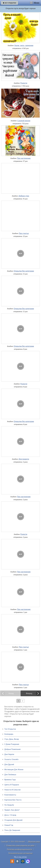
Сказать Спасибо (11, 759)
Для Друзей (9, 764)
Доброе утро (24, 196)
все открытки (10, 3)
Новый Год (9, 825)
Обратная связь (34, 842)
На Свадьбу (9, 805)
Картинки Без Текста (13, 800)
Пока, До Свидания (12, 830)
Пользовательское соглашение (20, 853)
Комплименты (10, 795)
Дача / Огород (10, 815)
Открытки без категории (24, 271)
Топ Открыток (10, 729)
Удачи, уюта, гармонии (24, 45)
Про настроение (24, 158)
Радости (24, 83)
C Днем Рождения (12, 744)
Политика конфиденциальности (20, 849)
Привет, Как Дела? (12, 810)
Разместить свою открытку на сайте (21, 845)
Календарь (9, 734)
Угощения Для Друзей (13, 820)
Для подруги (24, 459)
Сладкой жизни (24, 121)
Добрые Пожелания (12, 749)
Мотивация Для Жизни (14, 770)
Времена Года (10, 780)
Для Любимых (10, 775)
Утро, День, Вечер (12, 739)
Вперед (29, 693)
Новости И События (12, 790)
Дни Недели (9, 754)
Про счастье (24, 233)
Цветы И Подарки (12, 785)
